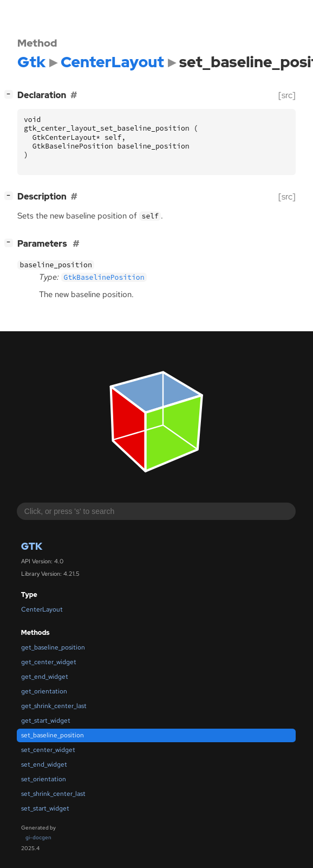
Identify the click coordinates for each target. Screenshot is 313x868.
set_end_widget (44, 764)
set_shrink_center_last (53, 794)
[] (11, 94)
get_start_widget (46, 721)
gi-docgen (38, 837)
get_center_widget (49, 662)
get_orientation (44, 691)
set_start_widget (45, 808)
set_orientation (44, 779)
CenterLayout (42, 609)
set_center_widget (48, 750)
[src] (287, 95)
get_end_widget (45, 677)
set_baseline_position (53, 735)
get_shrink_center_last (54, 706)
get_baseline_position (53, 647)
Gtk (32, 546)
